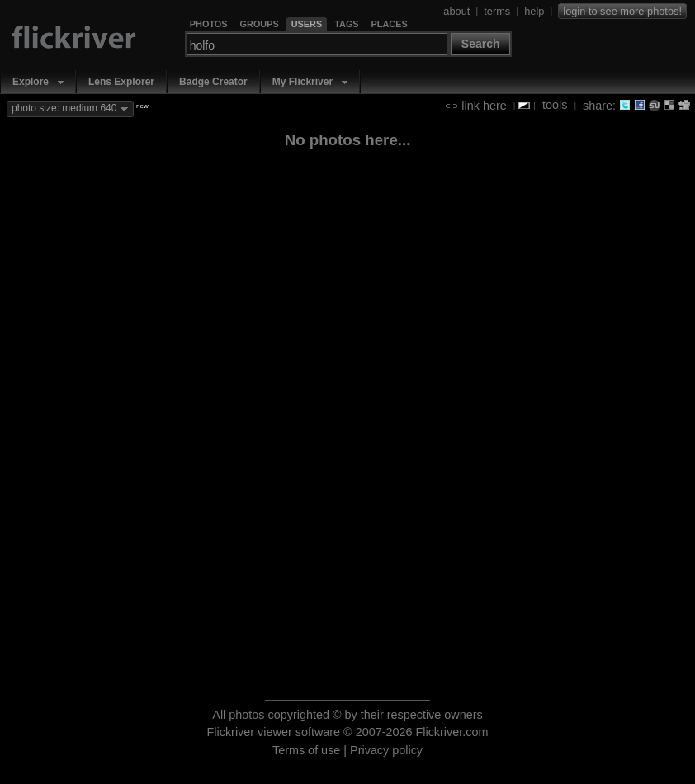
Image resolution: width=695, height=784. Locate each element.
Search (481, 44)
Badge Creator (213, 82)
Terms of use (306, 750)
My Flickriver (303, 82)
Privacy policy (386, 750)
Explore (31, 82)
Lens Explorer (121, 82)
